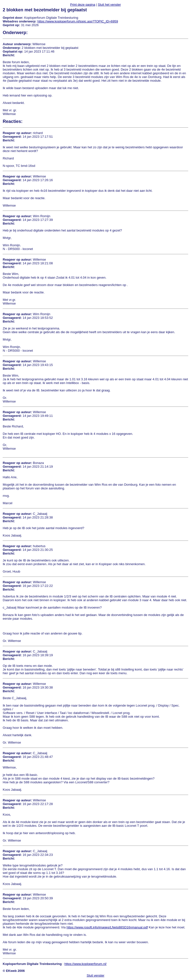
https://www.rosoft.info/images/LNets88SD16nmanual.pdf (107, 927)
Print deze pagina (83, 5)
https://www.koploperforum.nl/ (85, 964)
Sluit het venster (109, 5)
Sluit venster (95, 975)
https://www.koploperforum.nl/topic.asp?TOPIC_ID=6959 (78, 21)
